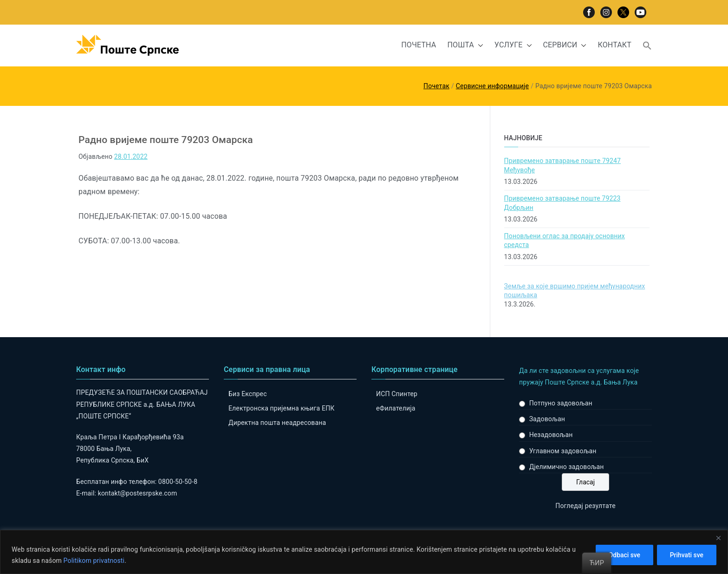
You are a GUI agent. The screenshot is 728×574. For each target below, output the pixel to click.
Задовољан (547, 419)
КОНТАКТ (614, 45)
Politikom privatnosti (94, 561)
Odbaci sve (622, 555)
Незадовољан (551, 435)
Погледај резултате (585, 506)
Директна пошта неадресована (277, 423)
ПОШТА (465, 45)
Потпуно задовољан (561, 403)
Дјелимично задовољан (567, 467)
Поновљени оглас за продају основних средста (565, 241)
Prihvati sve (686, 555)
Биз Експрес (248, 394)
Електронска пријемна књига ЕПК (281, 408)
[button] (479, 45)
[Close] (718, 538)
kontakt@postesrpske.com (138, 493)
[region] (364, 552)
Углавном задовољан (563, 451)
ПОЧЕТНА (419, 45)
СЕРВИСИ (565, 45)
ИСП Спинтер (397, 394)
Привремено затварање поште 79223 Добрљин (562, 203)
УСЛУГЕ (513, 45)
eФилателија (396, 408)
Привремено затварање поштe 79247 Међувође (562, 165)
